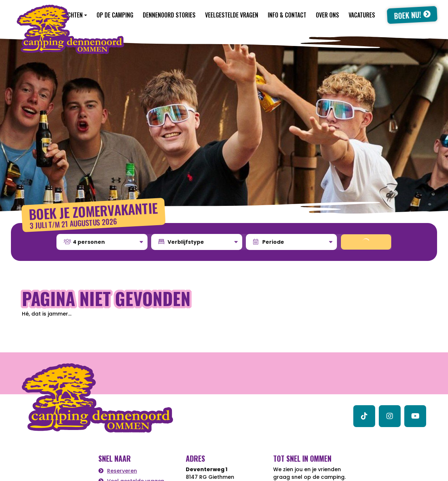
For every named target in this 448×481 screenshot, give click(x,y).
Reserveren (122, 471)
